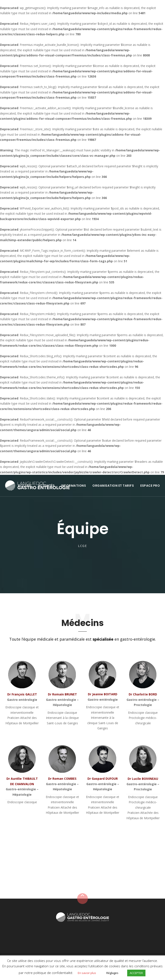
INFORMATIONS (73, 486)
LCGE (82, 546)
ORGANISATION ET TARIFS (113, 486)
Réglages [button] (112, 973)
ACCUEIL (25, 486)
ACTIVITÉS (46, 486)
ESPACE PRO (150, 486)
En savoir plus (87, 973)
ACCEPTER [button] (136, 973)
